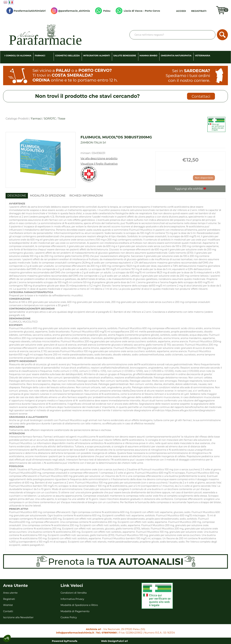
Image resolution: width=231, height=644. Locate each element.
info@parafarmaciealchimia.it (75, 633)
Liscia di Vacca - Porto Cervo (138, 11)
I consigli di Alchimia (18, 55)
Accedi (181, 11)
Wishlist (212, 11)
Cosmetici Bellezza (67, 55)
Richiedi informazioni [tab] (86, 196)
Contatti (8, 611)
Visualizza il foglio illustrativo (99, 164)
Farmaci (40, 55)
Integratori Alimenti (97, 55)
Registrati (199, 11)
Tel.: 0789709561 (106, 633)
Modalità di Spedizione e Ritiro (79, 605)
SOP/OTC (50, 119)
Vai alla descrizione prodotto (99, 158)
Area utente (10, 593)
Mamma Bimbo (148, 55)
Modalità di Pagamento (75, 611)
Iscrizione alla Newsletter (18, 617)
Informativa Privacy (72, 599)
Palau (103, 11)
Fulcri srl (122, 641)
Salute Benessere (125, 55)
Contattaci (201, 96)
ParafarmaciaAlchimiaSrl (26, 11)
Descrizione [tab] (17, 196)
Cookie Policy (69, 617)
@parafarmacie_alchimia (70, 11)
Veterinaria (203, 55)
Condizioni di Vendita (74, 593)
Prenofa (72, 641)
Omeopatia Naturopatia (176, 55)
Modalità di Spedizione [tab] (48, 196)
